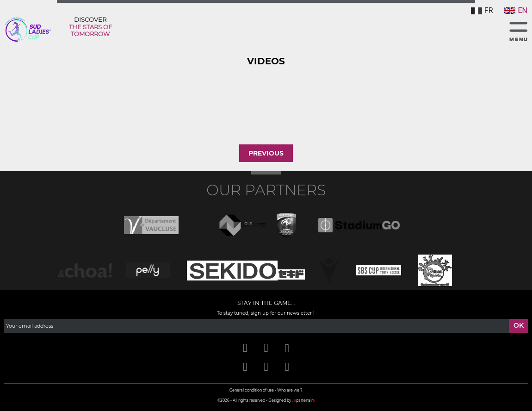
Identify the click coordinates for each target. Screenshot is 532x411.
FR (482, 10)
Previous (266, 153)
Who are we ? (290, 390)
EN (516, 10)
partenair (304, 400)
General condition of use (252, 390)
